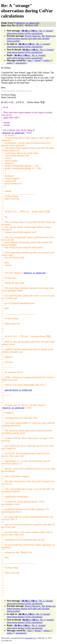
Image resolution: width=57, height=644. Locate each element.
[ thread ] (38, 60)
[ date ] (30, 60)
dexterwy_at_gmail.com (13, 133)
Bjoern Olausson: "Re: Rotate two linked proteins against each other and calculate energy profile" (31, 38)
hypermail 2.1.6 (30, 638)
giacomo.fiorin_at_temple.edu (18, 390)
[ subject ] (47, 60)
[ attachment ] (21, 63)
